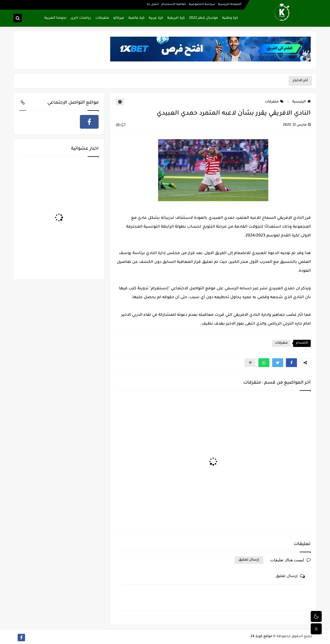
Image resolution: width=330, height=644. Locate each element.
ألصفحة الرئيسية (230, 4)
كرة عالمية (136, 18)
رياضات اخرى (81, 18)
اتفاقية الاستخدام (174, 4)
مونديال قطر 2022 (203, 18)
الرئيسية (301, 102)
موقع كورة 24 (261, 637)
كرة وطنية (230, 18)
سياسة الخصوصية (202, 4)
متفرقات (102, 18)
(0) (121, 125)
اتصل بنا (153, 4)
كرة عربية (156, 18)
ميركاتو (119, 18)
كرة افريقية (176, 18)
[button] (291, 363)
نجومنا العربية (55, 18)
